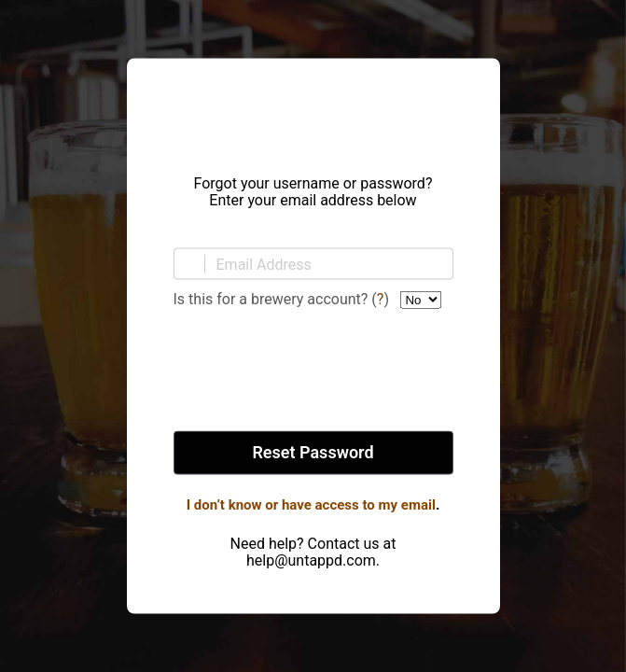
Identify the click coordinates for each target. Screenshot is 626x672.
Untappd (313, 111)
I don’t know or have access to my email (311, 505)
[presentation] (313, 371)
